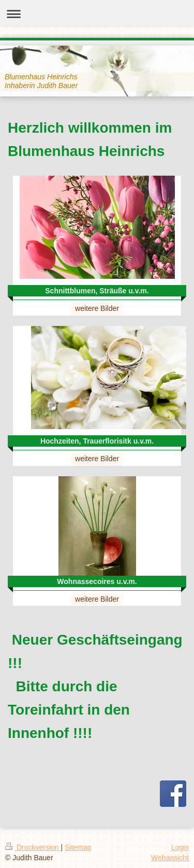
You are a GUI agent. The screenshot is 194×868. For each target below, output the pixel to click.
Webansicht (170, 858)
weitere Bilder (97, 308)
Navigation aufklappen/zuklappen (97, 14)
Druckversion (33, 847)
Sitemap (78, 847)
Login (180, 847)
